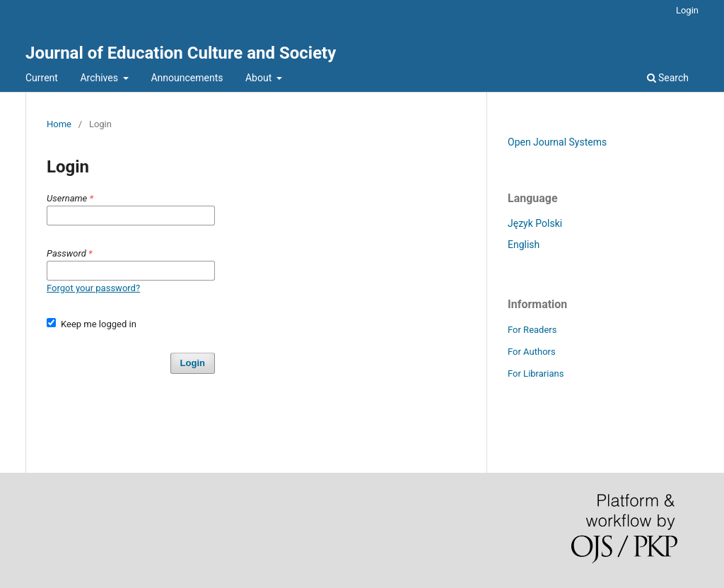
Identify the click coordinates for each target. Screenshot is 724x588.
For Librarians (536, 374)
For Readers (532, 330)
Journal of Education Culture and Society (181, 53)
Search (668, 78)
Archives (100, 78)
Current (42, 78)
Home (59, 124)
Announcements (187, 78)
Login (687, 10)
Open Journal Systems (557, 142)
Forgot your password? (93, 288)
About (260, 78)
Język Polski (535, 223)
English (524, 245)
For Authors (532, 352)
